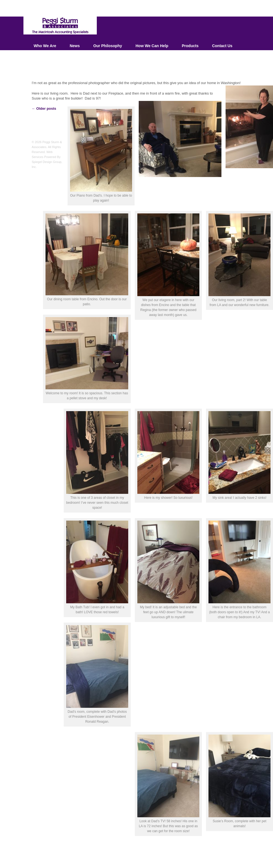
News (75, 46)
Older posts (44, 108)
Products (190, 46)
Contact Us (222, 46)
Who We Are (45, 46)
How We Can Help (152, 46)
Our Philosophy (108, 46)
